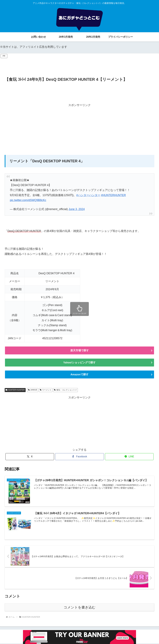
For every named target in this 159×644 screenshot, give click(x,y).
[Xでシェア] (30, 457)
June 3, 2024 (77, 209)
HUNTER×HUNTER (15, 390)
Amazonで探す (79, 375)
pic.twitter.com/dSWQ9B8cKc (28, 200)
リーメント (46, 390)
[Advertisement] (79, 66)
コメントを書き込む (80, 608)
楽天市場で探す (79, 351)
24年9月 (33, 390)
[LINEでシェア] (129, 457)
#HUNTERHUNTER (114, 195)
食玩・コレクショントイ (65, 390)
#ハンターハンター (88, 195)
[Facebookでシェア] (79, 457)
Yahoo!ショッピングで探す (79, 363)
